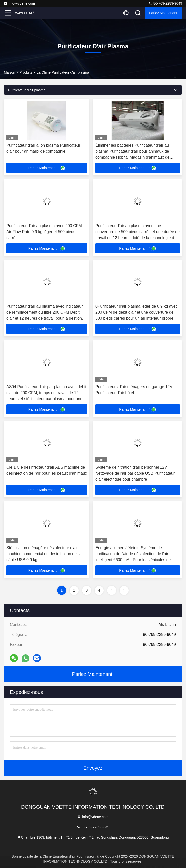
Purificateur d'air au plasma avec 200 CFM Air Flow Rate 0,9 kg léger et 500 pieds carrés (44, 232)
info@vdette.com (19, 3)
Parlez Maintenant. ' (47, 168)
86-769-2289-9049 (165, 3)
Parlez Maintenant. (164, 13)
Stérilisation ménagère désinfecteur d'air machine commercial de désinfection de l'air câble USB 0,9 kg (45, 554)
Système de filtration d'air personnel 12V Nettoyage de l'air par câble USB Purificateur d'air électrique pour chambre (135, 473)
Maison (10, 72)
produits (26, 72)
